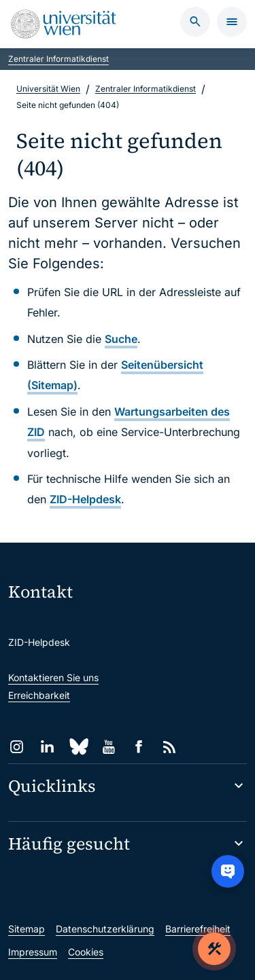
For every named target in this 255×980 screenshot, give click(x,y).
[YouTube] (108, 747)
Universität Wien (48, 89)
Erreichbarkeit (39, 695)
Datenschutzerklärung (105, 929)
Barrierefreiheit (198, 929)
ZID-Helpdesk (85, 499)
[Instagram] (17, 747)
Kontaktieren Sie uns (53, 677)
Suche (121, 339)
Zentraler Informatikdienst (58, 59)
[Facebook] (139, 747)
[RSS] (170, 747)
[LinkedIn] (47, 747)
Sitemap (27, 929)
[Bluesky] (78, 747)
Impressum (33, 952)
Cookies (86, 952)
